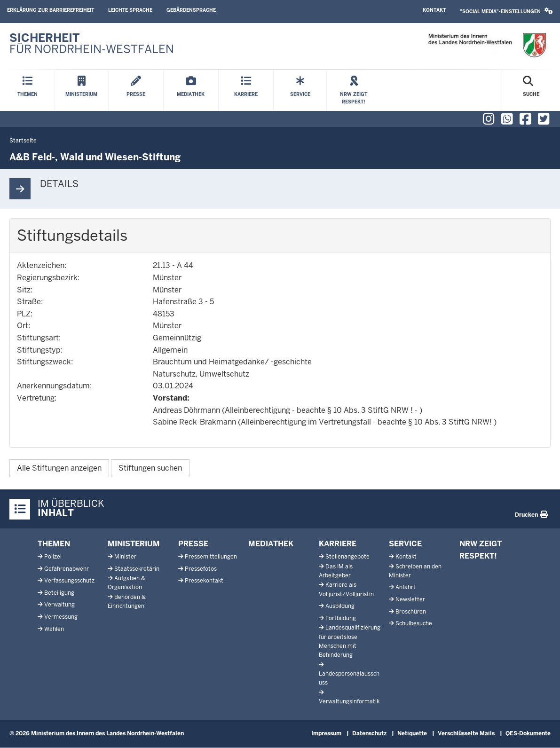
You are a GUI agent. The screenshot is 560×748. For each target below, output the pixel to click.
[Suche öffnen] (531, 91)
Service (405, 544)
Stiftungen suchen (150, 468)
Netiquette (412, 733)
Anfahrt (406, 587)
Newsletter (410, 599)
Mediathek (271, 544)
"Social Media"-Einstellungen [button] (506, 11)
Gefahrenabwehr (67, 569)
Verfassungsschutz (69, 581)
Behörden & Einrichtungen (127, 602)
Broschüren (411, 612)
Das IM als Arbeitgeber (336, 571)
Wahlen (54, 629)
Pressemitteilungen (211, 557)
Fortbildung (341, 618)
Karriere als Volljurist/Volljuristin (346, 589)
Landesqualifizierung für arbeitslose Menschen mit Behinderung (350, 641)
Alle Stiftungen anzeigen (59, 468)
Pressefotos (201, 569)
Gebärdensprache (191, 10)
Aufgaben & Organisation (126, 583)
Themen (54, 544)
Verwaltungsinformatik (349, 701)
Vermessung (61, 617)
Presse (193, 544)
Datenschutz (369, 733)
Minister (125, 557)
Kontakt (434, 10)
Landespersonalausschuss (349, 678)
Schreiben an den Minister (415, 571)
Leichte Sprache (130, 10)
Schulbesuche (414, 623)
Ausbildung (340, 606)
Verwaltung (59, 605)
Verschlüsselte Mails (466, 733)
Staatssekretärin (137, 569)
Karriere (338, 544)
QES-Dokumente (528, 733)
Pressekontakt (204, 581)
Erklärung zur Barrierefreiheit (51, 10)
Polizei (53, 557)
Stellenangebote (347, 557)
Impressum (326, 733)
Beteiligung (59, 593)
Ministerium (134, 544)
